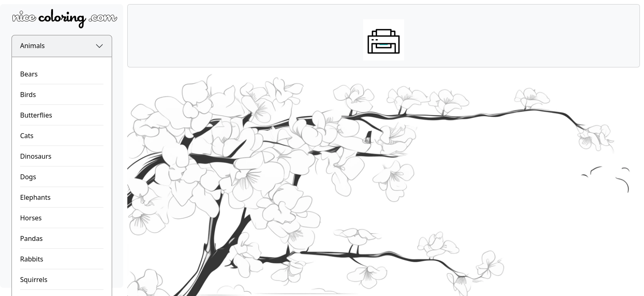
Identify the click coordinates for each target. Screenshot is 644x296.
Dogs (28, 177)
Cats (27, 136)
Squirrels (34, 280)
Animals (32, 46)
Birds (28, 95)
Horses (31, 218)
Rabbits (32, 259)
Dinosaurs (36, 156)
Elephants (35, 197)
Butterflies (36, 115)
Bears (29, 74)
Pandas (31, 238)
